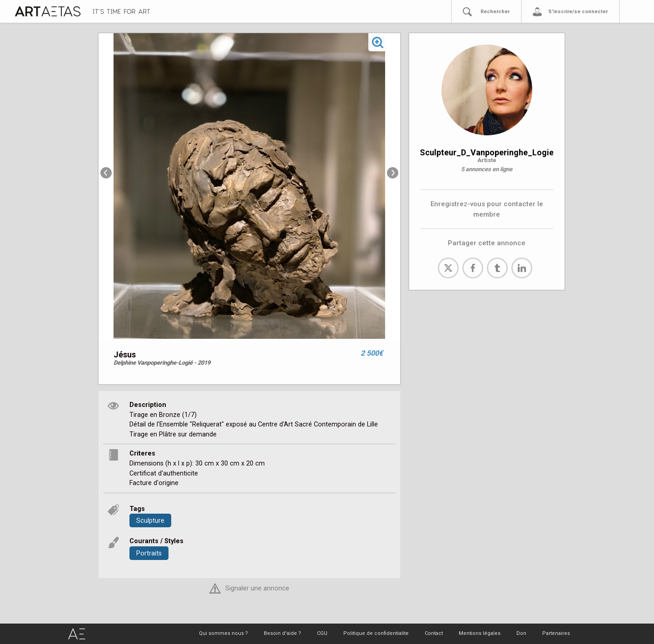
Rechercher (495, 12)
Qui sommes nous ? (223, 633)
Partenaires (556, 633)
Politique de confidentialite (376, 633)
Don (521, 633)
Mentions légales (480, 633)
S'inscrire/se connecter (578, 12)
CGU (322, 633)
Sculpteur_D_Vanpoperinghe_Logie (487, 152)
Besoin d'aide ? (282, 633)
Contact (434, 633)
